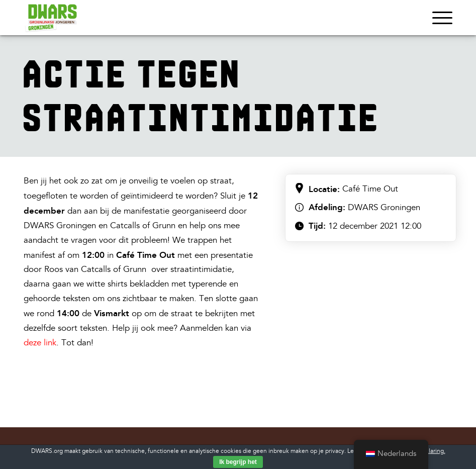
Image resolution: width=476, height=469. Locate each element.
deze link (40, 343)
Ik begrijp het (238, 462)
